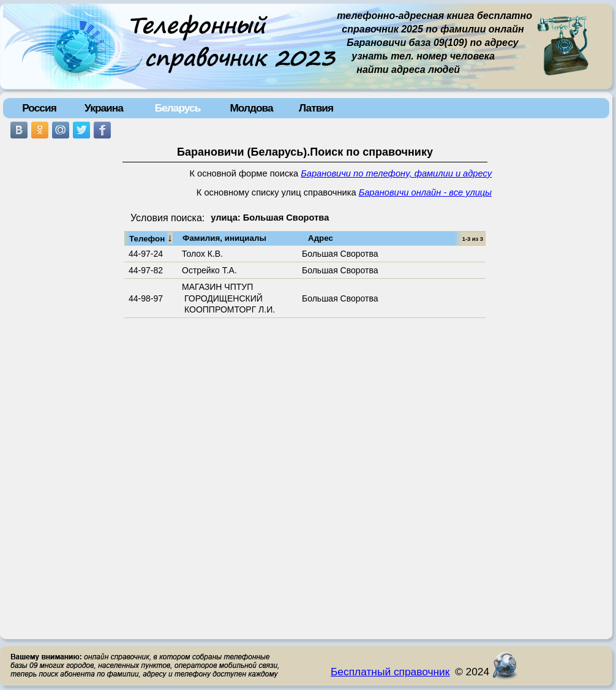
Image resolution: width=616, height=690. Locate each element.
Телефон (151, 238)
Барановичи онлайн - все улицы (425, 192)
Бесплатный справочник (390, 672)
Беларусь (178, 108)
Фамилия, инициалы (224, 238)
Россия (39, 108)
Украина (104, 108)
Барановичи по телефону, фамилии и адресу (396, 173)
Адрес (321, 238)
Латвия (316, 108)
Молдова (251, 108)
